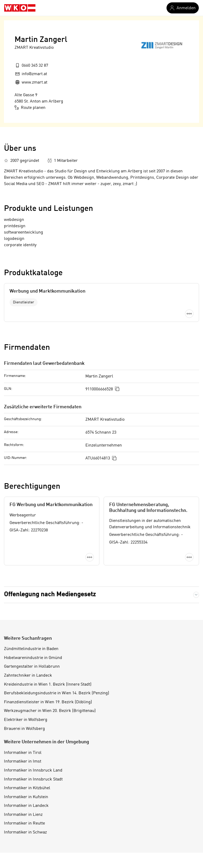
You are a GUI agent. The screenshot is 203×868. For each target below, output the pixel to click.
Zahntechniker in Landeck (28, 676)
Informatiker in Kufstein (26, 797)
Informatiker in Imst (23, 762)
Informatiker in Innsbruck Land (33, 770)
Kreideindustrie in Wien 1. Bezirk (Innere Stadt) (48, 685)
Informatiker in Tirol (23, 753)
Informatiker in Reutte (24, 823)
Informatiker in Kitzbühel (27, 788)
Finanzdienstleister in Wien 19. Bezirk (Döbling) (48, 702)
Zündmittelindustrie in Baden (31, 649)
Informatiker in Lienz (23, 815)
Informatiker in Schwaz (25, 832)
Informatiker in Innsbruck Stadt (33, 779)
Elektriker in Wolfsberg (26, 720)
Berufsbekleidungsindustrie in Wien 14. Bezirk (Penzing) (57, 693)
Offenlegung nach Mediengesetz (50, 595)
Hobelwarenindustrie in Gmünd (33, 658)
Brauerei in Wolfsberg (24, 729)
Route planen (30, 108)
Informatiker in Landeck (26, 806)
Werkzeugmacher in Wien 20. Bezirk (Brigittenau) (50, 711)
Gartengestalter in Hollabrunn (32, 667)
